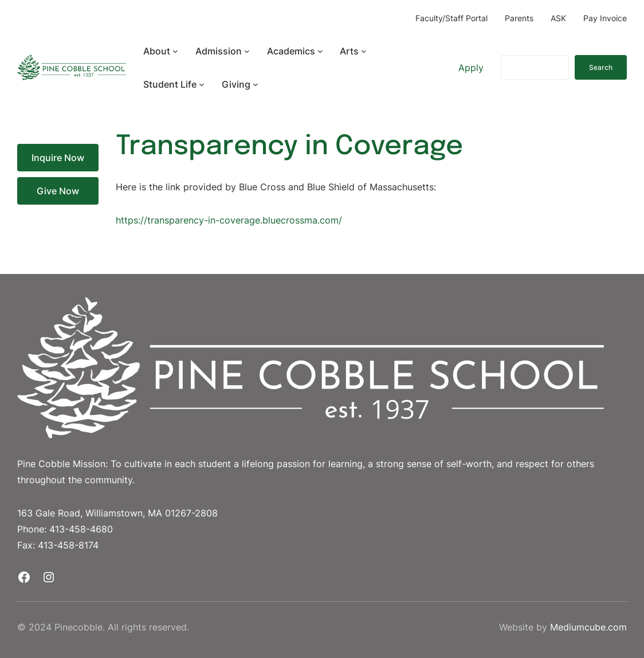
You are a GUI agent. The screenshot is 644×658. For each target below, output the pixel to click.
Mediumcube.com (588, 627)
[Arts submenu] (364, 51)
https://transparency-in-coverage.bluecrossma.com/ (229, 220)
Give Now (58, 191)
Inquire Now (58, 158)
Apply (471, 68)
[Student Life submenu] (202, 84)
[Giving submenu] (256, 84)
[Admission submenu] (247, 51)
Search (601, 67)
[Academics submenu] (320, 51)
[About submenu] (175, 51)
